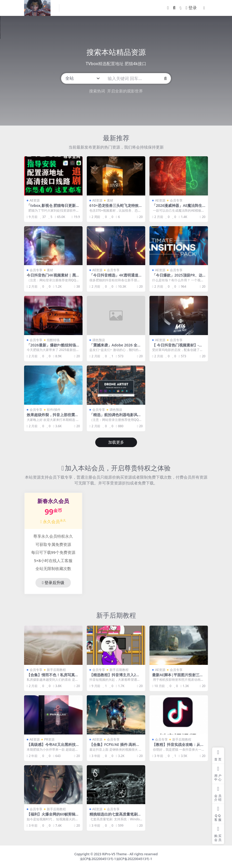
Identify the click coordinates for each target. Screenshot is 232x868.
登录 (191, 8)
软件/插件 (54, 410)
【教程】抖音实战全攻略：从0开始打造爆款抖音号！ (177, 747)
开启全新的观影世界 (125, 91)
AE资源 (35, 200)
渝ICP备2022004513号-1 (98, 859)
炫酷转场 (53, 340)
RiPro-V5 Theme (114, 854)
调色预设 (99, 340)
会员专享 (176, 200)
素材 (110, 200)
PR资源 (49, 739)
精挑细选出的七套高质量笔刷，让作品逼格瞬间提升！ (115, 816)
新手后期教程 (116, 615)
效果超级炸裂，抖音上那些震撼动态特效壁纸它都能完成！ (53, 417)
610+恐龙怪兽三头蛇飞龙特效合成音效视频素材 (116, 208)
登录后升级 (53, 583)
